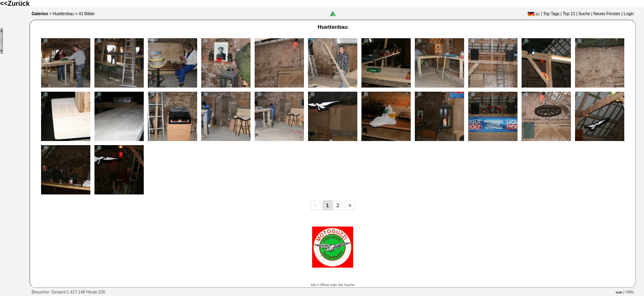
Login (629, 14)
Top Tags (551, 14)
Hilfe (630, 292)
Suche (584, 14)
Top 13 (569, 14)
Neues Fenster (607, 14)
